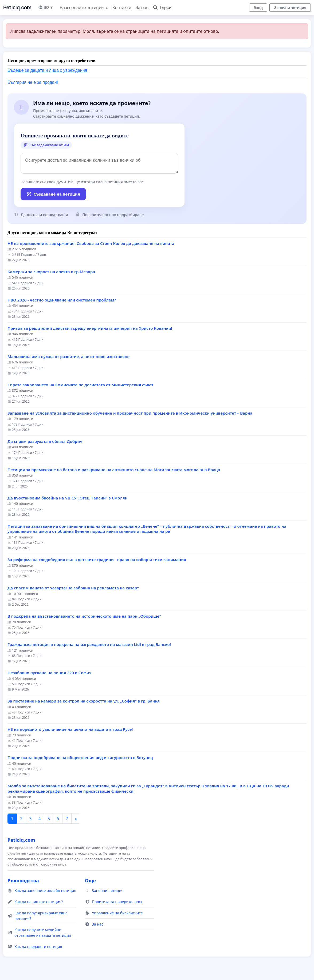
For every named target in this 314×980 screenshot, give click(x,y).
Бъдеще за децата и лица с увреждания (47, 70)
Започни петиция (290, 8)
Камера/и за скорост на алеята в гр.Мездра (51, 272)
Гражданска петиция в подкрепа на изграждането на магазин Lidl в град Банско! (89, 644)
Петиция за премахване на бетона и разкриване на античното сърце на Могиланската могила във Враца (114, 470)
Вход (258, 8)
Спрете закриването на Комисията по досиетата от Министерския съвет (80, 385)
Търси (162, 7)
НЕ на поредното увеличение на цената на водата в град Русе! (70, 729)
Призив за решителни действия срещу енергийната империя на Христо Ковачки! (90, 328)
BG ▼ (46, 7)
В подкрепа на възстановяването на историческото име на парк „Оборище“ (84, 616)
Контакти (122, 7)
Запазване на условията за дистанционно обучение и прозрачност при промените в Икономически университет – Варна (130, 413)
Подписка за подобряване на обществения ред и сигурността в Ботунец (80, 758)
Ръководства (23, 880)
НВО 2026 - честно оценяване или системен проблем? (62, 300)
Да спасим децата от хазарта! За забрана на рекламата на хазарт (73, 588)
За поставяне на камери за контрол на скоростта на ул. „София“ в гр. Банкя (84, 701)
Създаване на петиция (53, 194)
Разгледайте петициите (84, 7)
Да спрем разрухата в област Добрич (45, 441)
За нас (142, 7)
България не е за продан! (33, 82)
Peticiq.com (17, 7)
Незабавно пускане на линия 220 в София (50, 673)
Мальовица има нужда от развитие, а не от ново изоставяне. (69, 357)
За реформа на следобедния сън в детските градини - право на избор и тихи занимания (97, 560)
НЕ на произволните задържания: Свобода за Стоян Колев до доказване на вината (91, 243)
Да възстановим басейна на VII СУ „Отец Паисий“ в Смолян (67, 498)
